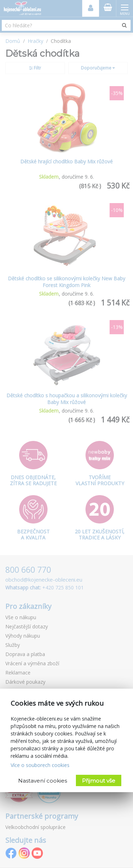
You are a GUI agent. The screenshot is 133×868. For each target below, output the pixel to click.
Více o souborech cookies (40, 765)
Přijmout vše (99, 781)
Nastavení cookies (43, 781)
